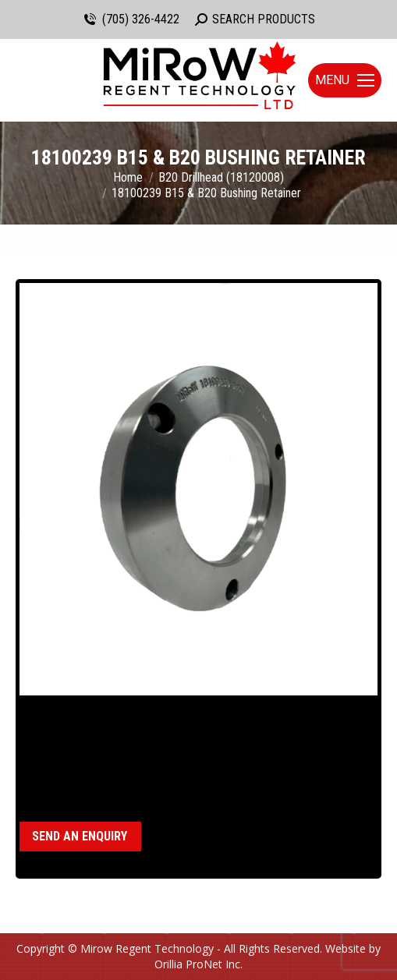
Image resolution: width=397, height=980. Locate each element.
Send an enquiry (80, 836)
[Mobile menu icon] (345, 80)
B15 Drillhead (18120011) (144, 775)
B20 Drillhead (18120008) (278, 775)
